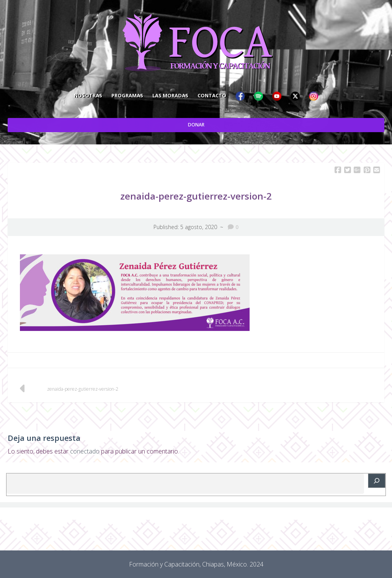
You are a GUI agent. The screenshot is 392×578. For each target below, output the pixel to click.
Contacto (212, 95)
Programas (127, 95)
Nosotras (88, 95)
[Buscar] (377, 481)
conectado (85, 451)
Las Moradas (170, 95)
